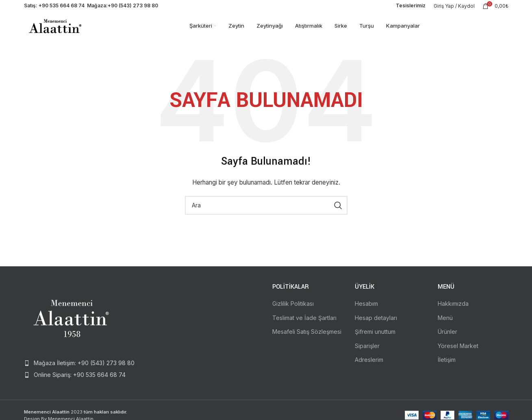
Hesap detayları (376, 326)
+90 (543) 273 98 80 (133, 8)
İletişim (447, 369)
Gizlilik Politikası (293, 312)
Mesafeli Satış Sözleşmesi (307, 341)
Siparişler (367, 355)
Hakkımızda (453, 312)
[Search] (266, 214)
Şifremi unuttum (375, 341)
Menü (445, 326)
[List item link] (80, 372)
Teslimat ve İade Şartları (304, 326)
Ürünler (447, 341)
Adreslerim (369, 369)
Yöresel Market (458, 355)
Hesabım (366, 312)
